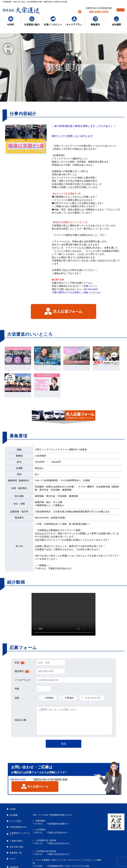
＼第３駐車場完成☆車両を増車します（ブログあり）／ (84, 126)
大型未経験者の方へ (17, 822)
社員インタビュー (53, 21)
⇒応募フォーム (89, 286)
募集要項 (95, 21)
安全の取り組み (15, 839)
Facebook (13, 856)
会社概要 (116, 21)
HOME (11, 21)
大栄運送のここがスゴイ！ (18, 828)
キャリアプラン (74, 21)
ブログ (11, 849)
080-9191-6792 (99, 12)
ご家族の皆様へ (15, 834)
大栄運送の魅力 (32, 21)
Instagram (13, 861)
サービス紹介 (14, 818)
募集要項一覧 (14, 844)
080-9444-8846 (91, 289)
